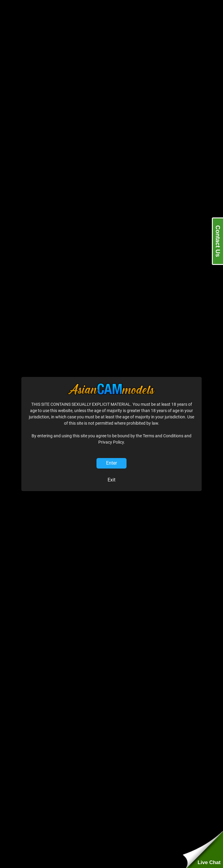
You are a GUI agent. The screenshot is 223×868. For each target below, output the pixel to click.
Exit (112, 480)
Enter (112, 463)
